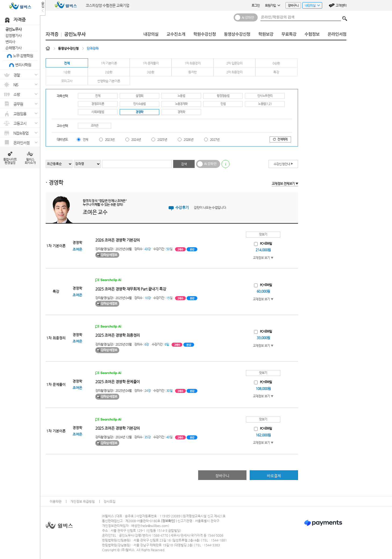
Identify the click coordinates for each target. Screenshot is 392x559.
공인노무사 (13, 29)
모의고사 (67, 81)
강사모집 (110, 501)
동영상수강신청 (237, 34)
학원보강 (266, 34)
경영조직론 (98, 104)
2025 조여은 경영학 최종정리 (118, 335)
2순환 (109, 72)
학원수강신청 (205, 34)
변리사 (10, 42)
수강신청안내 (283, 164)
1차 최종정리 (193, 63)
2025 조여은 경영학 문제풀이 (118, 382)
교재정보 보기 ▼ (263, 258)
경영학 (139, 112)
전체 (67, 63)
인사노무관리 (265, 96)
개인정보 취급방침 (83, 501)
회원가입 (273, 5)
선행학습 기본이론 (109, 81)
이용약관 (56, 501)
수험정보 (312, 34)
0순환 (276, 63)
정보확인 (168, 521)
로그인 (256, 5)
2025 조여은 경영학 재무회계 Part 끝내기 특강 (131, 289)
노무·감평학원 (23, 56)
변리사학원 (23, 65)
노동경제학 (181, 104)
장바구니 (293, 5)
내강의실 (311, 6)
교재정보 (285, 184)
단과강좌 (93, 48)
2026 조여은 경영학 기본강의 (118, 240)
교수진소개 (176, 34)
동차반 (192, 72)
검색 (345, 17)
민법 (223, 104)
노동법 (181, 96)
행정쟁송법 (223, 96)
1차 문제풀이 (151, 63)
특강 (276, 72)
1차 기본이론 (109, 63)
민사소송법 (139, 104)
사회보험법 (98, 112)
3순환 (150, 72)
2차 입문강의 (235, 63)
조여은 (95, 126)
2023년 (110, 139)
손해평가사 (13, 48)
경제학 (181, 112)
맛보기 (263, 234)
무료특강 (289, 34)
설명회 (139, 96)
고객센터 (341, 5)
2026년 (188, 139)
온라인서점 (337, 34)
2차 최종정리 (235, 72)
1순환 (67, 72)
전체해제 (280, 139)
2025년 (162, 139)
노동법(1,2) (265, 104)
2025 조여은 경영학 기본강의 (118, 428)
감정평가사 (13, 35)
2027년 (215, 139)
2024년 (136, 139)
